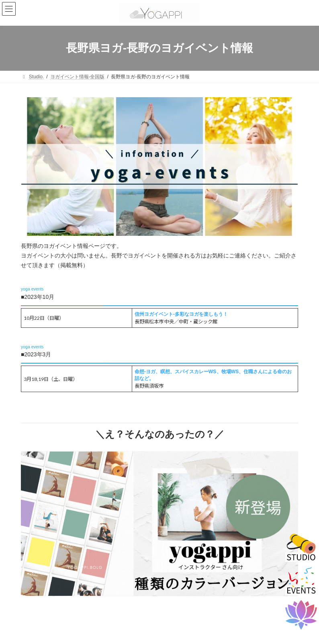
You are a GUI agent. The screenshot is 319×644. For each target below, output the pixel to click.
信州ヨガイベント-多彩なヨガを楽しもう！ (181, 314)
